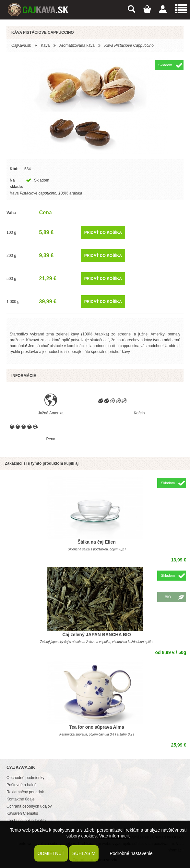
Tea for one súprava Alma (97, 727)
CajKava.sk (21, 45)
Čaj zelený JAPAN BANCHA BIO (97, 635)
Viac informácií (114, 836)
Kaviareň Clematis (22, 813)
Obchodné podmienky (25, 778)
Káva (45, 45)
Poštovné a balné (22, 785)
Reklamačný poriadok (25, 792)
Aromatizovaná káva (77, 45)
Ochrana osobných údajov (29, 806)
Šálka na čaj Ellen (97, 542)
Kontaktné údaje (21, 799)
